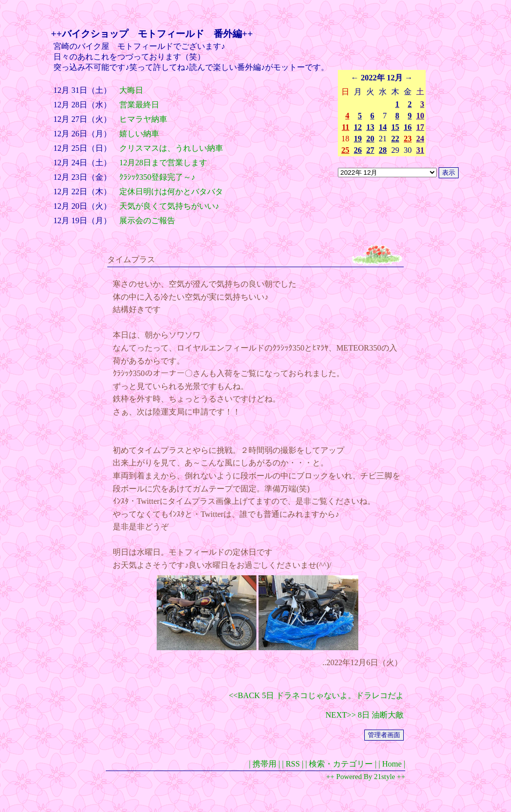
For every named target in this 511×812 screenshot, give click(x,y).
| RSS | (293, 764)
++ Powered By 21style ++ (366, 777)
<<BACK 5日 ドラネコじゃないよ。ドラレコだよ (317, 695)
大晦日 (131, 90)
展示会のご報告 (147, 220)
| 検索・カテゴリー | (341, 764)
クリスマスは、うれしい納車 (171, 148)
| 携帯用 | (264, 764)
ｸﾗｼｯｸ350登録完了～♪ (157, 177)
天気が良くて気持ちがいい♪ (169, 206)
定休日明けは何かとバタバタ (171, 192)
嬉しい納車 (139, 134)
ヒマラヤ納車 (143, 119)
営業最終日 (139, 105)
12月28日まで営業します (163, 163)
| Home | (392, 764)
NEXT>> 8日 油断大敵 (365, 715)
